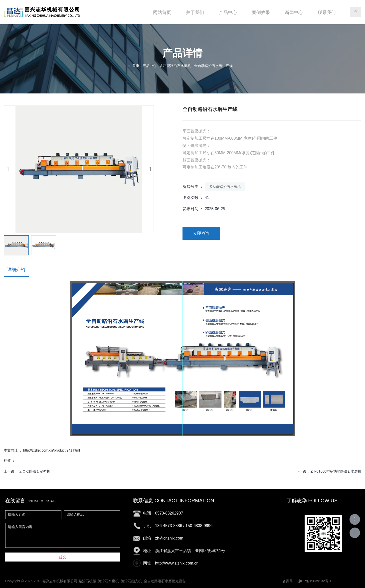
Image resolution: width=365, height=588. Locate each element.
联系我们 (327, 12)
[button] (150, 169)
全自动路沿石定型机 (34, 471)
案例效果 (261, 12)
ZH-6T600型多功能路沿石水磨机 (336, 471)
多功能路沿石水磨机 (175, 66)
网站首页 (162, 12)
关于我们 (195, 12)
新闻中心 (294, 12)
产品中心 (228, 12)
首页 (136, 66)
